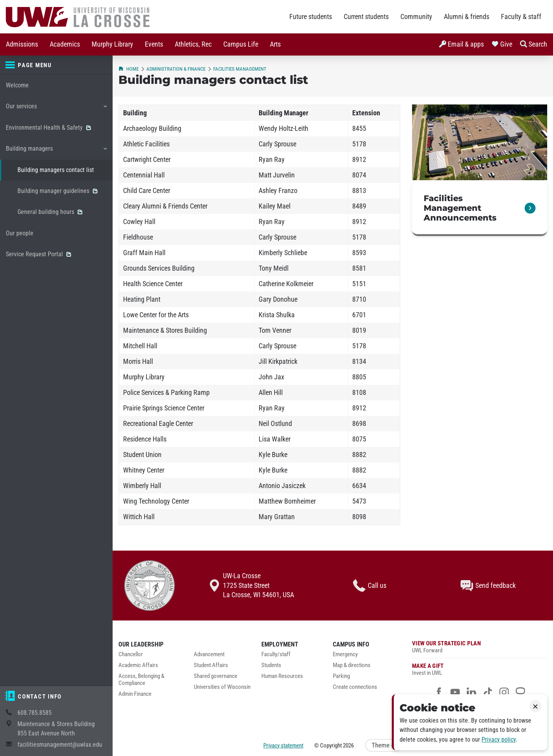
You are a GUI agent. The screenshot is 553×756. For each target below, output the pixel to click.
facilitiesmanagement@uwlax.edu (60, 745)
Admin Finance (135, 694)
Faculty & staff (521, 17)
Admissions (22, 44)
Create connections (355, 687)
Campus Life (241, 44)
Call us (370, 586)
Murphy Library (112, 44)
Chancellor (131, 654)
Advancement (209, 654)
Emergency (345, 654)
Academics (65, 44)
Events (154, 44)
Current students (366, 17)
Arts (275, 44)
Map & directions (352, 665)
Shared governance (216, 676)
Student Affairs (211, 665)
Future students (311, 17)
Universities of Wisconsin (222, 687)
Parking (341, 676)
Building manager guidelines (57, 191)
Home (129, 69)
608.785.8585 (35, 713)
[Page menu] (56, 65)
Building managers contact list (56, 170)
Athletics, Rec (193, 44)
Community (416, 17)
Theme (384, 745)
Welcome (17, 85)
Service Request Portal (38, 254)
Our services (56, 109)
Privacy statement (283, 746)
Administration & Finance (176, 69)
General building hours (50, 212)
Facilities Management (240, 69)
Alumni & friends (467, 17)
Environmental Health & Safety (48, 128)
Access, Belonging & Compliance (141, 680)
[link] (480, 209)
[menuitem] (22, 44)
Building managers (56, 151)
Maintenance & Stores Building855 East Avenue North (56, 729)
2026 (348, 746)
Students (271, 665)
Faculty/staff (276, 654)
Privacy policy (499, 739)
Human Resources (282, 676)
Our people (20, 233)
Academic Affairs (138, 665)
